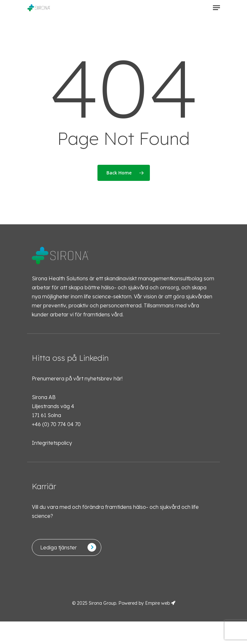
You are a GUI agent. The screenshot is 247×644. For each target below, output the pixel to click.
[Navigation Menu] (216, 8)
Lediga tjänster (59, 547)
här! (118, 378)
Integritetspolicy (52, 443)
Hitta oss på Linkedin (70, 358)
